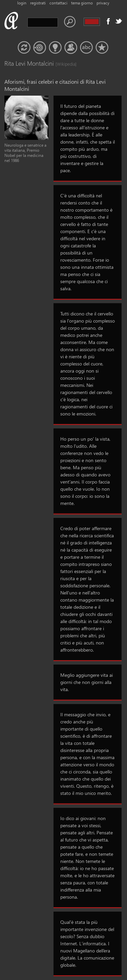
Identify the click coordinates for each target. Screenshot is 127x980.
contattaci (58, 3)
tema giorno (82, 3)
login (22, 3)
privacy (103, 3)
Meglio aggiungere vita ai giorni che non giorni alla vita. (87, 682)
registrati (38, 3)
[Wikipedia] (62, 64)
